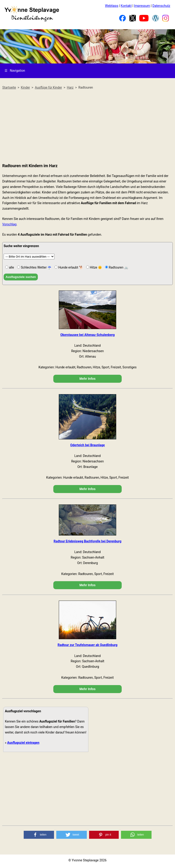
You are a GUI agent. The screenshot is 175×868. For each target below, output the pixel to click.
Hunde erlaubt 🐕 (70, 267)
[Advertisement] (87, 127)
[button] (39, 835)
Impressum (142, 6)
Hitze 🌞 (95, 267)
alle (11, 267)
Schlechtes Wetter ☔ (36, 267)
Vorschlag (9, 224)
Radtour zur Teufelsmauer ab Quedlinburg (88, 645)
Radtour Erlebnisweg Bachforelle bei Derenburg (87, 541)
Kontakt (126, 6)
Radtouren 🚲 (118, 267)
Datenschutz (161, 6)
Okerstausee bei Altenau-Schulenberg (88, 335)
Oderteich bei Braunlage (87, 445)
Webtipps (112, 6)
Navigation (15, 71)
